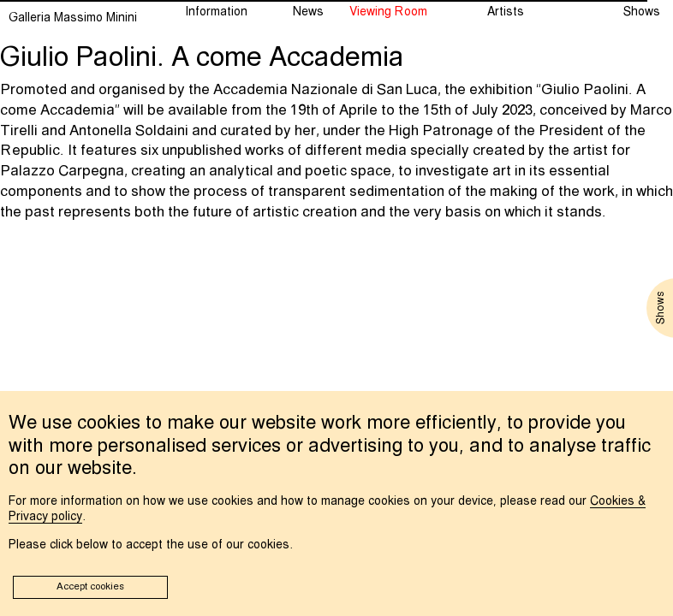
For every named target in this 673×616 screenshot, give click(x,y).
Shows (642, 12)
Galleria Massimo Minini (73, 18)
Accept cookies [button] (90, 587)
